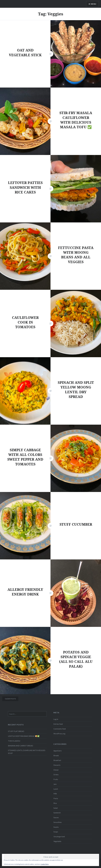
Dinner (56, 770)
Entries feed (58, 724)
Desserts (57, 765)
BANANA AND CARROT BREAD (21, 746)
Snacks (56, 827)
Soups (56, 832)
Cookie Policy (45, 864)
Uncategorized (59, 837)
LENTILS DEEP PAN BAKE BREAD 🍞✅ (24, 736)
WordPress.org (59, 734)
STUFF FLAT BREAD (16, 731)
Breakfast (57, 760)
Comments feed (60, 729)
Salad (56, 808)
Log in (56, 719)
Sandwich (57, 813)
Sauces (56, 817)
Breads (56, 755)
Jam (55, 784)
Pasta (56, 798)
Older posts (10, 699)
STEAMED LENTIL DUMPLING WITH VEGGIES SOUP (27, 752)
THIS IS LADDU (14, 741)
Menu (93, 4)
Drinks (56, 775)
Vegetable (57, 841)
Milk (55, 794)
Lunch (56, 789)
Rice (55, 803)
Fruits (56, 779)
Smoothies (58, 822)
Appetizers (58, 751)
